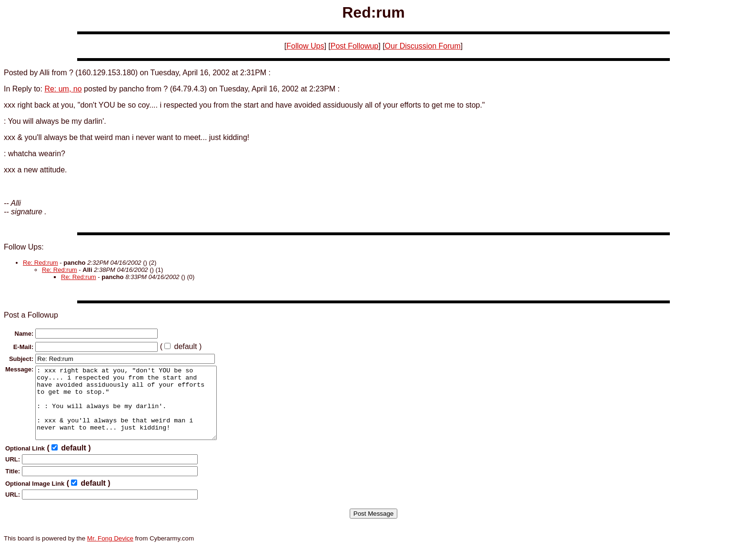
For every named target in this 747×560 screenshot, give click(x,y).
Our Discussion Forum (423, 46)
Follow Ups (305, 46)
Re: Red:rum (40, 263)
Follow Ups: (24, 247)
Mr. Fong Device (110, 553)
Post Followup (355, 46)
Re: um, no (63, 89)
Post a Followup (31, 315)
